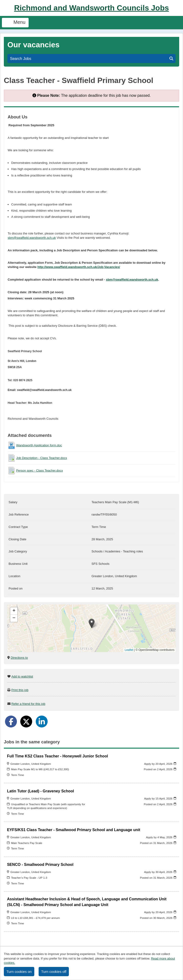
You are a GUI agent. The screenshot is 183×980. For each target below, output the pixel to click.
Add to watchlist (22, 676)
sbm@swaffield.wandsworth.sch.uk (32, 238)
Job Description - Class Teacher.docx (42, 458)
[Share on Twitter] (26, 722)
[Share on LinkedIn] (42, 722)
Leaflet (129, 650)
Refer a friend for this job (28, 704)
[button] (92, 623)
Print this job (20, 690)
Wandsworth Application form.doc (39, 445)
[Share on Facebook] (11, 722)
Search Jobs (92, 59)
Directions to (19, 658)
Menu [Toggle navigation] (15, 23)
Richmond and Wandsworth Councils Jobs (91, 8)
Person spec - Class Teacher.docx (40, 470)
